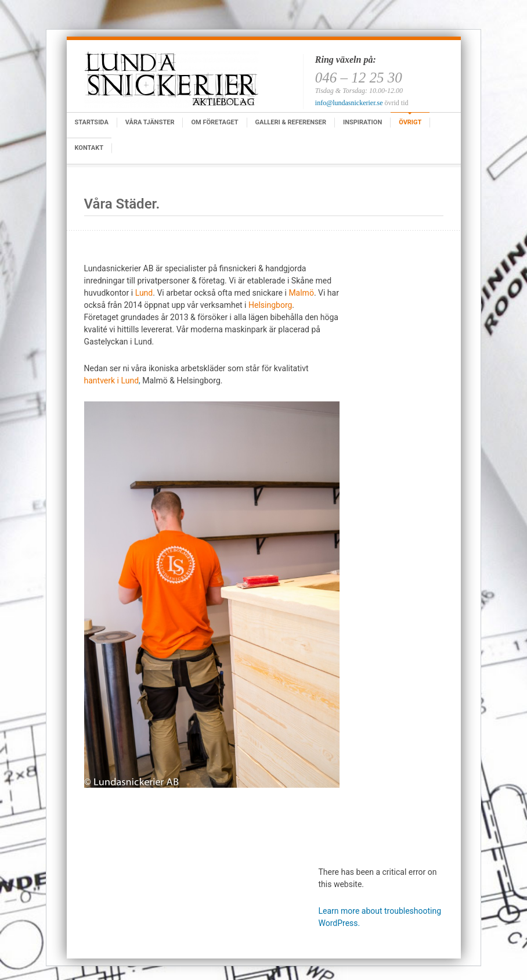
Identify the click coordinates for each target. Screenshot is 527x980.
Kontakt (89, 148)
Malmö (301, 293)
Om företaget (214, 122)
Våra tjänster (150, 122)
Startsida (92, 122)
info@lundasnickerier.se (349, 103)
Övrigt (410, 122)
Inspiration (362, 122)
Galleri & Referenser (291, 122)
